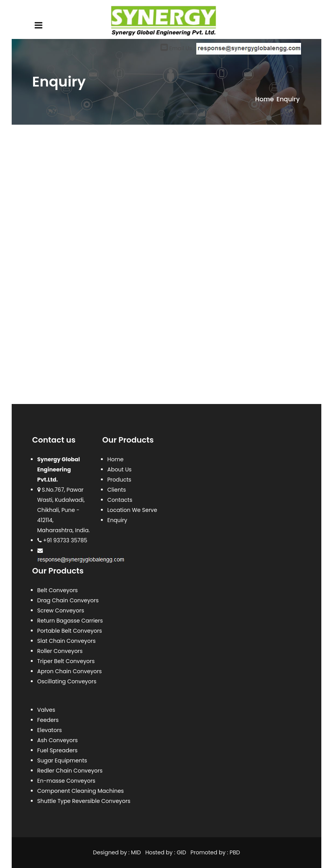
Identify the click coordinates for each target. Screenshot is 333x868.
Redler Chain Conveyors (70, 771)
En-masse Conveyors (66, 781)
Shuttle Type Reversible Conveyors (84, 801)
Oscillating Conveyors (67, 681)
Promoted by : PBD (215, 852)
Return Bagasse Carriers (70, 621)
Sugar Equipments (62, 760)
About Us (120, 469)
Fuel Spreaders (58, 750)
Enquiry (117, 520)
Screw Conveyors (61, 610)
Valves (46, 710)
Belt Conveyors (58, 590)
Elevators (50, 730)
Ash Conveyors (58, 740)
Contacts (120, 500)
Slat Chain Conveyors (67, 641)
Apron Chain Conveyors (70, 671)
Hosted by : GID (166, 852)
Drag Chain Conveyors (68, 600)
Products (120, 480)
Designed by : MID (118, 852)
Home (264, 99)
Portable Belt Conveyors (70, 631)
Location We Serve (132, 510)
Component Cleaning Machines (81, 791)
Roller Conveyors (60, 651)
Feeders (48, 720)
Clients (117, 490)
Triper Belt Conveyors (66, 661)
